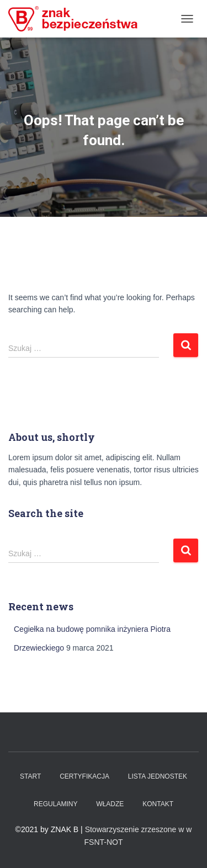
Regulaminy (55, 804)
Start (30, 776)
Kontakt (158, 804)
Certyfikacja (84, 776)
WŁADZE (110, 804)
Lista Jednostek (158, 776)
